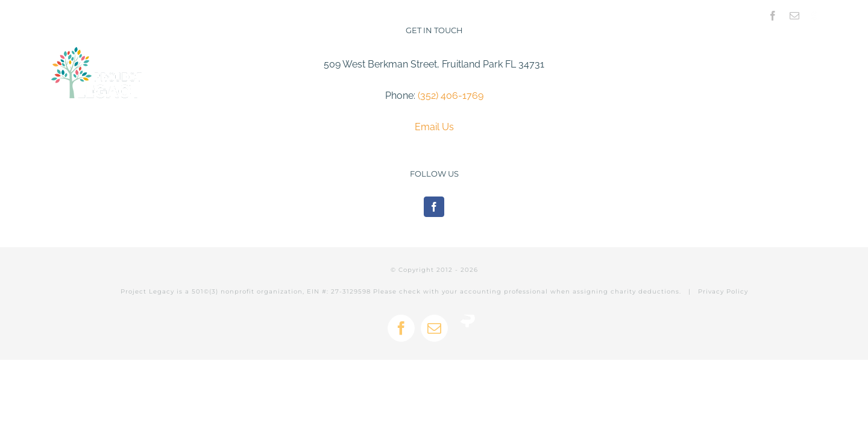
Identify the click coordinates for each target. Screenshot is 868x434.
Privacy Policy (723, 291)
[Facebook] (434, 207)
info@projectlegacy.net (196, 14)
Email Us (434, 127)
